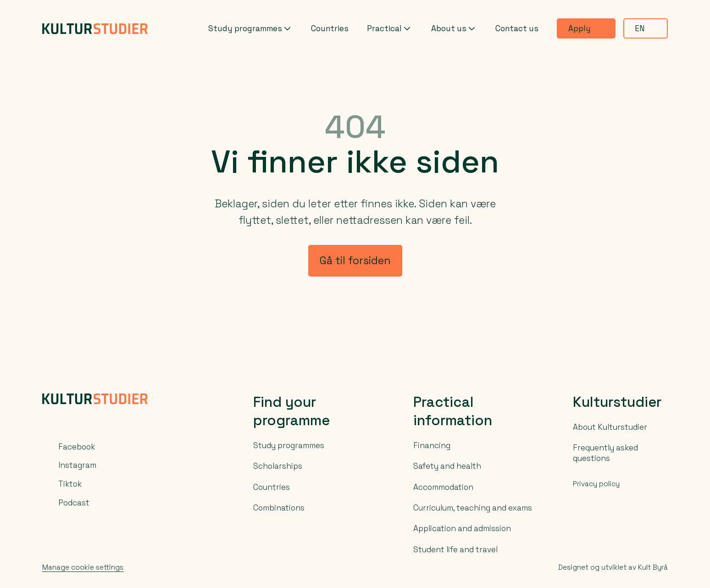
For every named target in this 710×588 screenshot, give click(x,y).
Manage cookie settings (83, 567)
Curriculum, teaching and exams (473, 508)
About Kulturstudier (610, 427)
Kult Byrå (653, 567)
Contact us (517, 28)
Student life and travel (455, 549)
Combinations (279, 508)
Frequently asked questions (605, 453)
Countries (330, 28)
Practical (390, 29)
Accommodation (443, 487)
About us (454, 29)
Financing (432, 445)
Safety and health (447, 466)
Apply (586, 28)
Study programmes (250, 29)
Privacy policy (596, 484)
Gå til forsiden (355, 261)
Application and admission (462, 528)
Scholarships (278, 466)
